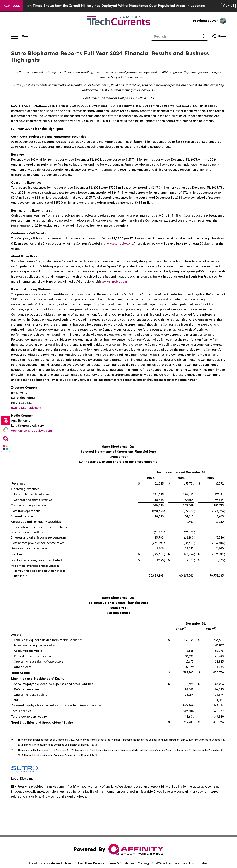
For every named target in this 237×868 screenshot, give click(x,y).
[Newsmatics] (6, 447)
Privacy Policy (184, 863)
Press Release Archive (56, 863)
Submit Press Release (89, 863)
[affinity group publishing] (6, 438)
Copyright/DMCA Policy (154, 863)
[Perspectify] (6, 430)
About (33, 863)
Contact (203, 863)
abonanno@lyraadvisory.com (31, 431)
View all (228, 6)
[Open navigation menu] (20, 36)
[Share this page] (219, 36)
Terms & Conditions (121, 863)
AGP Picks (12, 6)
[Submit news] (6, 421)
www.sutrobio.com (120, 243)
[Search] (175, 36)
